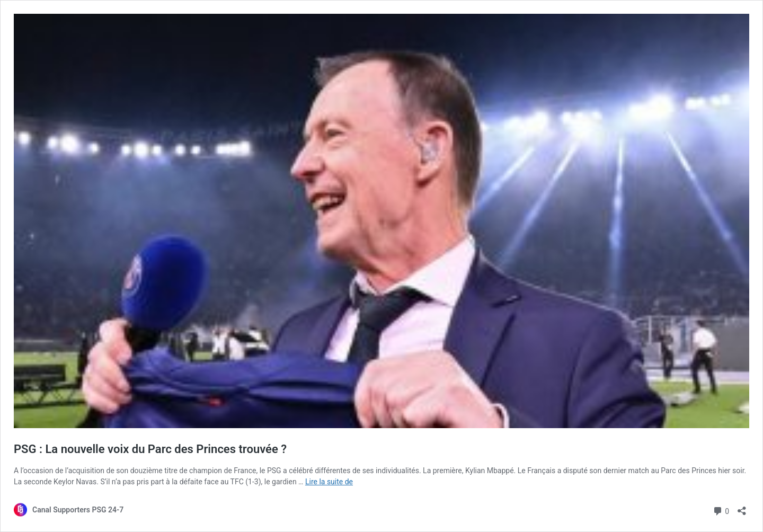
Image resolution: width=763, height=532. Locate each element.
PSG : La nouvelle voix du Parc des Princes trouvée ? (150, 449)
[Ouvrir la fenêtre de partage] (742, 507)
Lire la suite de (329, 482)
